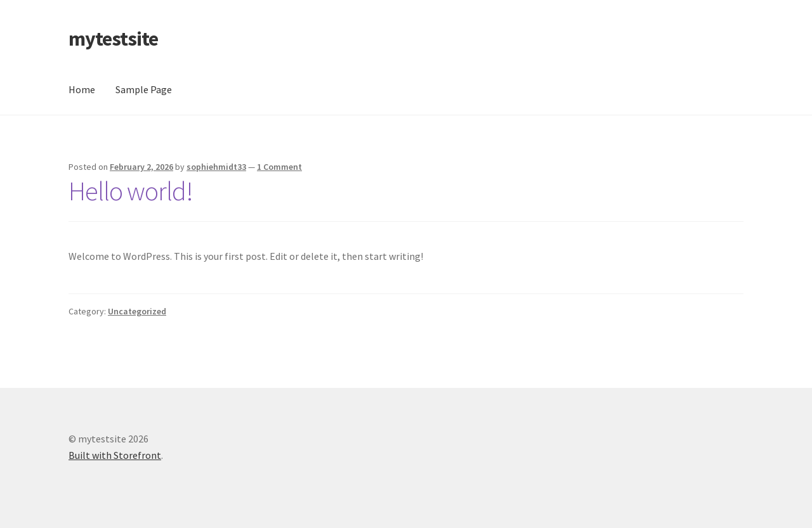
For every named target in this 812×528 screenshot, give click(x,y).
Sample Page (144, 89)
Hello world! (131, 191)
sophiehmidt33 (216, 167)
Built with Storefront (115, 455)
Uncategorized (137, 311)
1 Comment (279, 167)
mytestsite (113, 39)
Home (82, 89)
